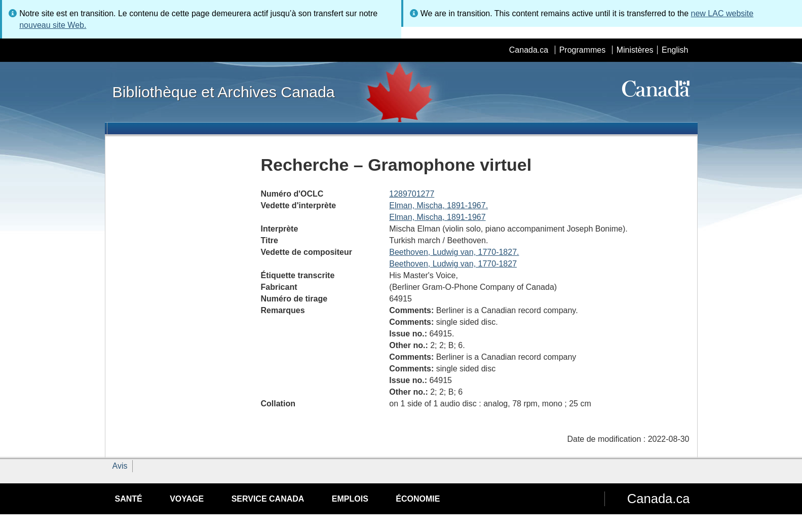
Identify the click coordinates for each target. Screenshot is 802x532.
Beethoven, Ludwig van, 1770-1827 (453, 264)
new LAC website (722, 13)
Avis (120, 466)
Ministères (635, 50)
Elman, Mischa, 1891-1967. (438, 205)
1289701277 (412, 194)
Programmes (583, 50)
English (675, 50)
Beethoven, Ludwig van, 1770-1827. (454, 252)
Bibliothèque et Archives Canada (224, 92)
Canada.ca (529, 50)
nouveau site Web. (53, 25)
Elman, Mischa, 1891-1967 (437, 217)
